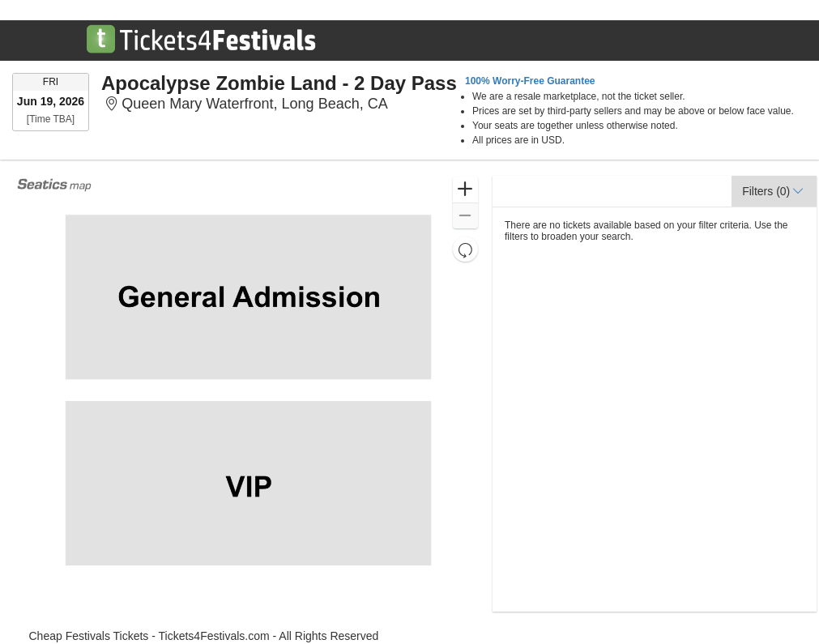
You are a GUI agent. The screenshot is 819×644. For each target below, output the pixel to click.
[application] (247, 394)
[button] (465, 190)
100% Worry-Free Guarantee (530, 81)
